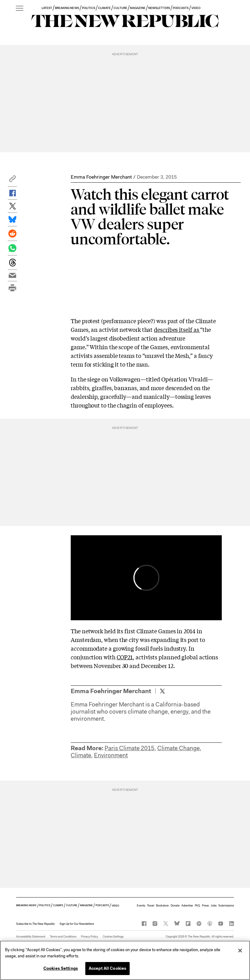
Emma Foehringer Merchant (101, 177)
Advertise (187, 906)
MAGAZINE (138, 8)
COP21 (125, 657)
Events (141, 906)
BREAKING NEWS (67, 8)
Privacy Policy (89, 937)
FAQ (197, 906)
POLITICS (89, 8)
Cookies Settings (113, 937)
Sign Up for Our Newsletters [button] (77, 924)
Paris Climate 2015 (129, 748)
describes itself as (177, 329)
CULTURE (120, 8)
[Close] (240, 951)
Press (205, 906)
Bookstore (162, 906)
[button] (12, 180)
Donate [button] (175, 906)
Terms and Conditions (63, 937)
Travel (151, 906)
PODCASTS (181, 8)
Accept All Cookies (107, 968)
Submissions (226, 906)
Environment (111, 755)
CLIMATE (104, 8)
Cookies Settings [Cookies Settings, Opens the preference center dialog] (61, 968)
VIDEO (196, 8)
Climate (81, 755)
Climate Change (179, 748)
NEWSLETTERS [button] (159, 8)
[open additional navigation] (20, 9)
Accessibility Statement (31, 937)
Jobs (214, 906)
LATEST (47, 8)
